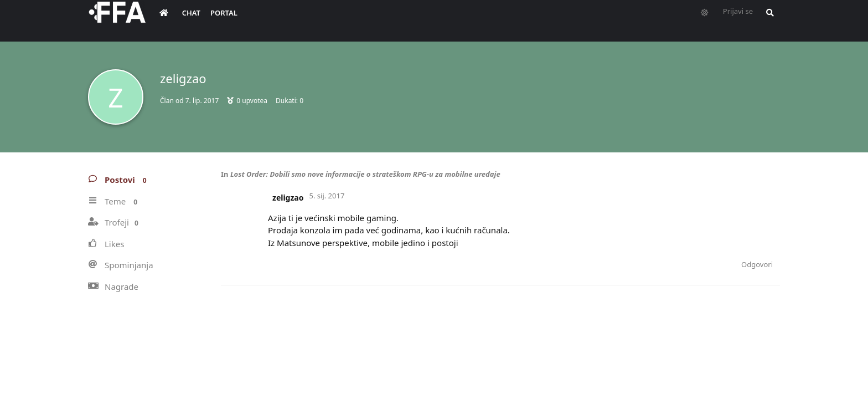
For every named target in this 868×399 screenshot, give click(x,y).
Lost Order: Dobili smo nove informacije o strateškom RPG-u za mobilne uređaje (365, 174)
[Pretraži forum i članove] (767, 20)
